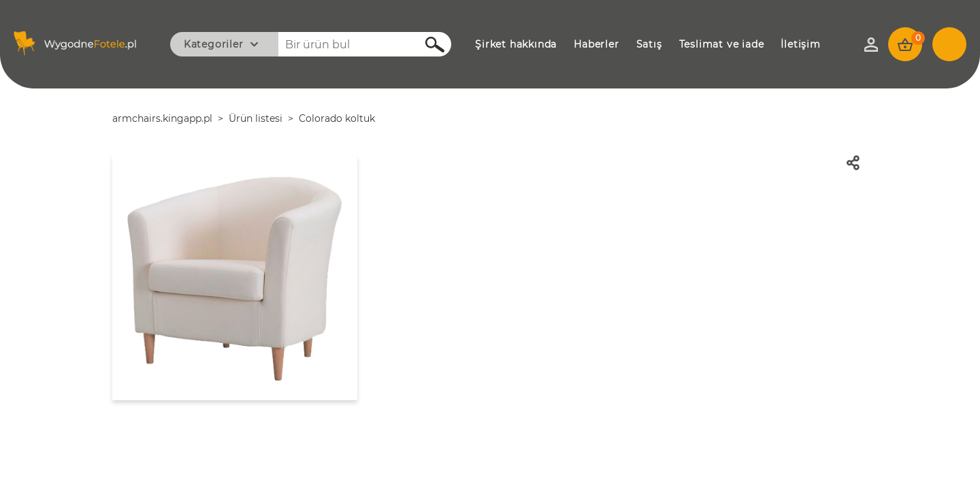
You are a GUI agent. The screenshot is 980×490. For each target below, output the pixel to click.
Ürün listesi (256, 118)
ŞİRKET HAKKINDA (516, 44)
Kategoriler (214, 44)
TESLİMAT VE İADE (722, 44)
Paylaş (857, 163)
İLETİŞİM (800, 44)
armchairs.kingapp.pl (162, 118)
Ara (427, 45)
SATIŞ (649, 44)
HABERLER (596, 44)
